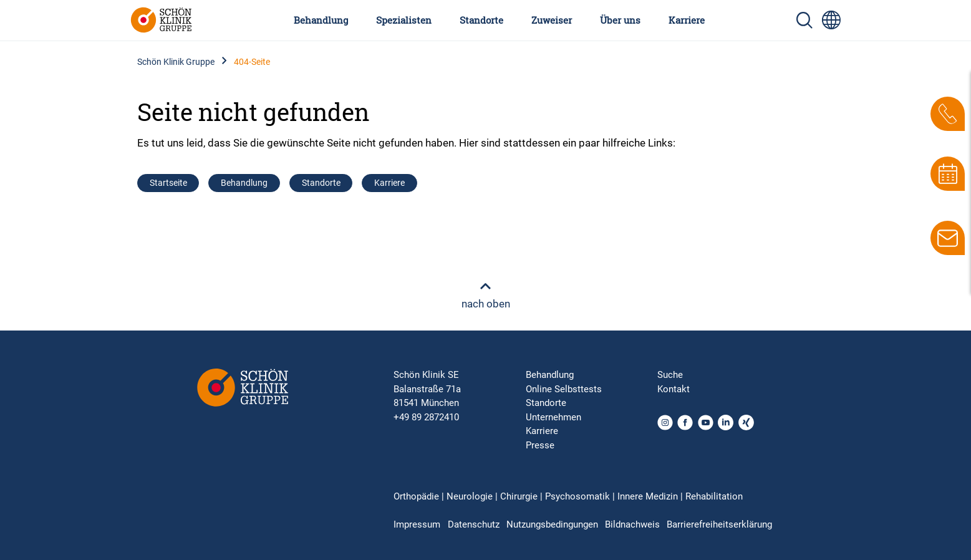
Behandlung (321, 20)
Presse (540, 445)
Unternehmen (553, 417)
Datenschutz (474, 524)
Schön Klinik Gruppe (176, 62)
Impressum (417, 524)
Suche (670, 375)
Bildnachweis (632, 524)
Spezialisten (404, 20)
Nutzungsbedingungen (552, 524)
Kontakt (674, 389)
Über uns (620, 20)
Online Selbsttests (564, 389)
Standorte (481, 20)
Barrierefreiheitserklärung (719, 524)
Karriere (687, 20)
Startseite (168, 183)
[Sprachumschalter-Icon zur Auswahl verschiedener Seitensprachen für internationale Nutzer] (831, 20)
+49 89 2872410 (426, 417)
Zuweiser (552, 20)
